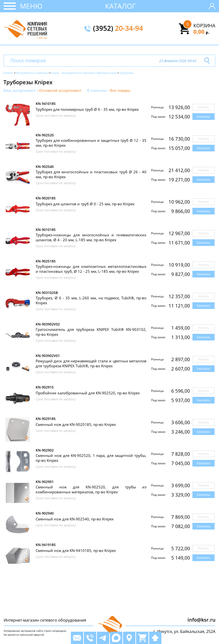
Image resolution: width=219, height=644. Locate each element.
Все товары (120, 90)
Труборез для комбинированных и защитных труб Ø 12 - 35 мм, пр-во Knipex (91, 143)
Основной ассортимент (60, 90)
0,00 (201, 32)
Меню (31, 6)
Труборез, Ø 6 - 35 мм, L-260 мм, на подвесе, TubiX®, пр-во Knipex (91, 300)
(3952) (118, 29)
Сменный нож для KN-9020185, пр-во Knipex (76, 424)
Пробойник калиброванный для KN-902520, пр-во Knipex (88, 393)
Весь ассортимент (20, 90)
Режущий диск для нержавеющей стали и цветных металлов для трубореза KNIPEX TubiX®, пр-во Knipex (91, 363)
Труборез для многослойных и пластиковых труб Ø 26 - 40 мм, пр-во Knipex (91, 174)
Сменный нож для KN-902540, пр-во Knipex (75, 519)
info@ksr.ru (202, 620)
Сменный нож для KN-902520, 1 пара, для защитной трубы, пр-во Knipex (91, 458)
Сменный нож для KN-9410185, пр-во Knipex (76, 550)
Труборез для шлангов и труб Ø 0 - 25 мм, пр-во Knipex (85, 204)
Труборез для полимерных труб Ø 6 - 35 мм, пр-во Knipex (87, 109)
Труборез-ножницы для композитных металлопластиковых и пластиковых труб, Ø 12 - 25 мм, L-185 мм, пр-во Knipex (91, 269)
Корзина (204, 26)
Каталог (120, 6)
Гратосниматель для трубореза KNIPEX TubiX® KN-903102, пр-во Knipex (91, 332)
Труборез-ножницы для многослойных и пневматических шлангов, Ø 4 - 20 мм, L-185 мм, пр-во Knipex (91, 237)
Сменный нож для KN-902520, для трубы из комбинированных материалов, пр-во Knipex (91, 489)
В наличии (97, 90)
